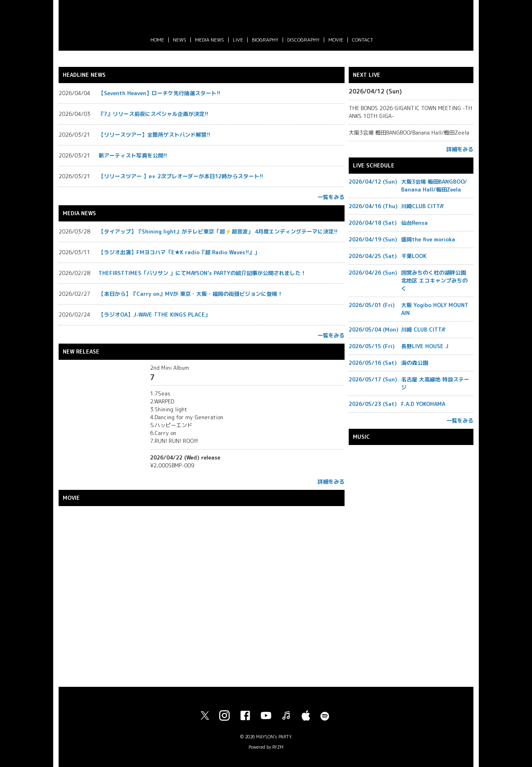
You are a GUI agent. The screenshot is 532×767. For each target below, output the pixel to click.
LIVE (238, 40)
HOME (157, 40)
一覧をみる (331, 197)
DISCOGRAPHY (303, 40)
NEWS (180, 40)
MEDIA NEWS (209, 40)
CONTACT (363, 40)
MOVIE (336, 40)
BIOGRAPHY (265, 40)
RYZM (278, 747)
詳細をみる (331, 482)
